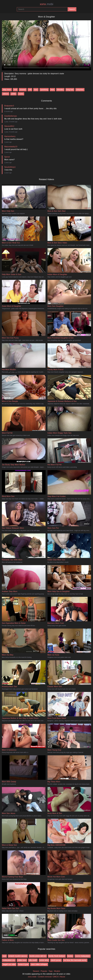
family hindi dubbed (57, 956)
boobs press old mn (38, 956)
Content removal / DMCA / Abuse (52, 977)
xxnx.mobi (32, 977)
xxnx (46, 4)
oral (15, 90)
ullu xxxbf (33, 960)
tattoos (6, 94)
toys (36, 90)
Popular (44, 971)
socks (21, 94)
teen (52, 90)
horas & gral (23, 964)
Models (57, 971)
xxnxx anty (44, 960)
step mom (7, 90)
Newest (36, 971)
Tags (51, 971)
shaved (23, 90)
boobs (70, 956)
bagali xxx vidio (9, 964)
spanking (44, 90)
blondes (60, 90)
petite (13, 94)
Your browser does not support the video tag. (46, 44)
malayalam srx (9, 960)
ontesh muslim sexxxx (18, 956)
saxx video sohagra (39, 964)
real (4, 956)
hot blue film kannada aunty (75, 960)
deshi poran (56, 960)
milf (30, 90)
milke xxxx (22, 960)
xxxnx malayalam (83, 956)
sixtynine (80, 90)
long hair (70, 90)
